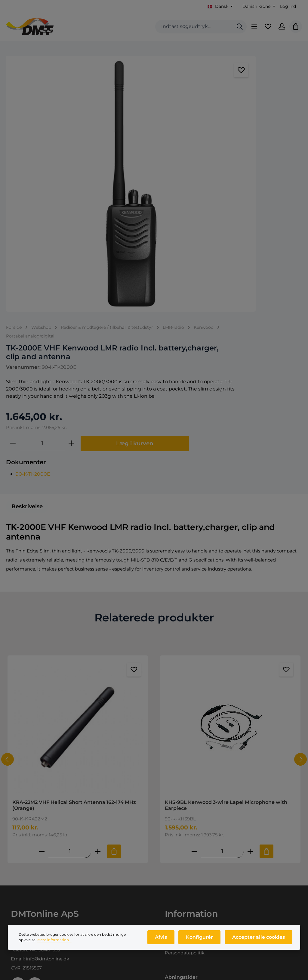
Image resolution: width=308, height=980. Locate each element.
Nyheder (20, 929)
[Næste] (300, 574)
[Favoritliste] (265, 30)
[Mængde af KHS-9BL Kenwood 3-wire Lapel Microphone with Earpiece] (222, 666)
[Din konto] (280, 30)
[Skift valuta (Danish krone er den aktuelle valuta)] (258, 6)
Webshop (22, 899)
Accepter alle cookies (259, 942)
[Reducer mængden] (192, 234)
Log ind (288, 6)
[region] (90, 148)
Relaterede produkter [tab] (154, 432)
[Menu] (250, 30)
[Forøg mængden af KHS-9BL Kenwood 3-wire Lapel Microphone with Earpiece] (250, 666)
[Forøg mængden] (251, 234)
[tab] (27, 321)
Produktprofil (26, 919)
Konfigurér (202, 942)
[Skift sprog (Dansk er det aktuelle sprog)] (220, 6)
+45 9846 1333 (45, 765)
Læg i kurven (240, 254)
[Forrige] (8, 574)
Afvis (165, 942)
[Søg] (235, 30)
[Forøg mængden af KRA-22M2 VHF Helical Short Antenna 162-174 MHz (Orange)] (98, 666)
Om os (18, 909)
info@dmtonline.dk (48, 774)
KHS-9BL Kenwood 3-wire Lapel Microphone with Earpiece (226, 620)
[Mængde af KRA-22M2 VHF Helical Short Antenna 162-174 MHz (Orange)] (70, 666)
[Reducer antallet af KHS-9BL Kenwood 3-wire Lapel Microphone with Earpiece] (194, 666)
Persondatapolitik (185, 768)
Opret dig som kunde (189, 909)
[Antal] (222, 234)
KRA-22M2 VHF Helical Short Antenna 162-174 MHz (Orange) (74, 620)
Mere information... (54, 945)
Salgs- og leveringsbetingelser (198, 757)
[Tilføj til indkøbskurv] (114, 666)
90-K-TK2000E (213, 285)
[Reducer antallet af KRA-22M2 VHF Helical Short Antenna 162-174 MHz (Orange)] (42, 666)
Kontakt (174, 747)
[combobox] (189, 30)
